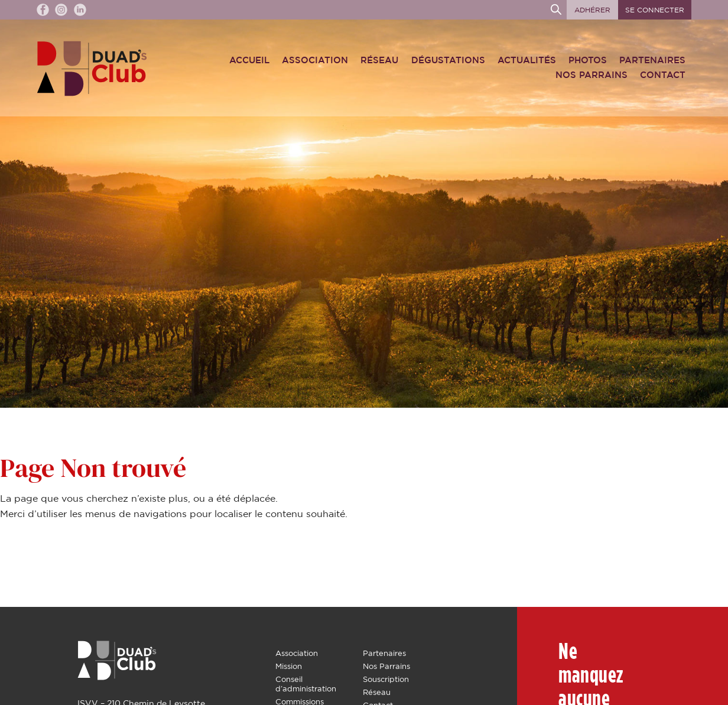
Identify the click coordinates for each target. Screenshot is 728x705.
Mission (289, 667)
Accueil (249, 61)
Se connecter (655, 10)
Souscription (386, 680)
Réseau (379, 61)
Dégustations (448, 61)
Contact (663, 75)
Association (315, 61)
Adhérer (593, 10)
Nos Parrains (591, 75)
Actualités (527, 61)
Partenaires (652, 61)
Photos (588, 61)
